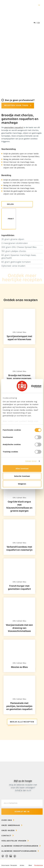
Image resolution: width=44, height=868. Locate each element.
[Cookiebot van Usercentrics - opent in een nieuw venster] (31, 387)
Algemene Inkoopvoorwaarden (19, 851)
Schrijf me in (22, 811)
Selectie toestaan (22, 476)
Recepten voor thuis (17, 105)
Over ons (7, 820)
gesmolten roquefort (14, 127)
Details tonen (31, 461)
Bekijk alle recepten (22, 722)
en (39, 23)
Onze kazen (8, 830)
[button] (30, 864)
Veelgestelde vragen (14, 841)
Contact (6, 836)
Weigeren (22, 484)
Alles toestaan (22, 468)
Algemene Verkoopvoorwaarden (20, 846)
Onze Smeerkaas (11, 825)
